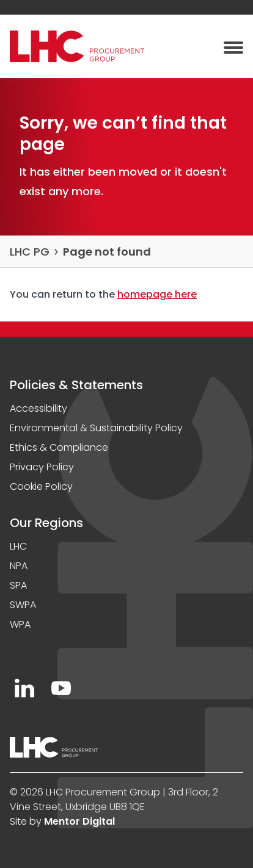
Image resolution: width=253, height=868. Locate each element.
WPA (20, 624)
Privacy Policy (42, 467)
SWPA (23, 605)
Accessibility (38, 408)
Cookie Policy (41, 486)
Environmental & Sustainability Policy (96, 428)
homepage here (157, 294)
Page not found (107, 252)
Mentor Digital (79, 821)
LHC (18, 546)
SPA (18, 585)
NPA (19, 566)
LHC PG (30, 252)
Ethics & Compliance (59, 447)
